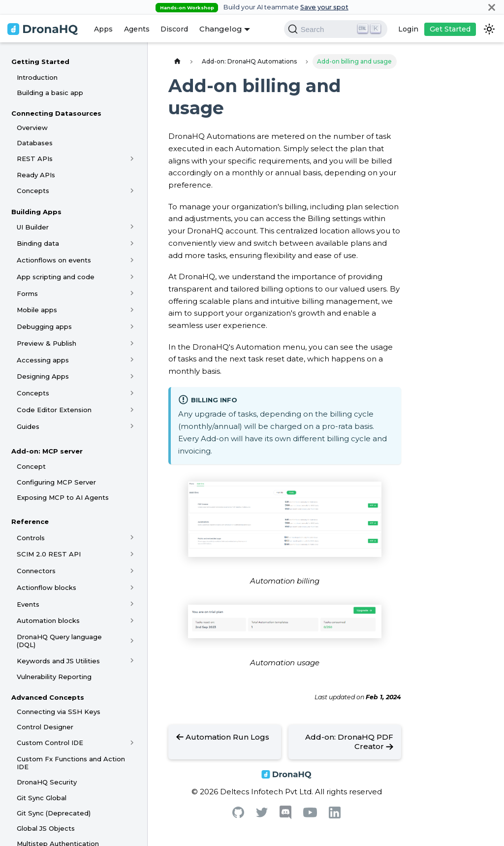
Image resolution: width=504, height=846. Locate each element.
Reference (30, 521)
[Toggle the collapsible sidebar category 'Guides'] (132, 426)
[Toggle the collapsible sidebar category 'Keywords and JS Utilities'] (132, 661)
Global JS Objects (46, 828)
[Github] (238, 815)
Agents (137, 29)
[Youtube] (310, 815)
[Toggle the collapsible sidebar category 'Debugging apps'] (132, 326)
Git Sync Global (42, 798)
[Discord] (285, 817)
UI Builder (33, 227)
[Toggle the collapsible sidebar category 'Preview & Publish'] (132, 343)
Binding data (38, 243)
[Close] (492, 7)
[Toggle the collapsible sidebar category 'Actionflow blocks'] (132, 587)
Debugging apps (44, 326)
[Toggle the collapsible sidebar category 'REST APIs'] (132, 159)
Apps (103, 29)
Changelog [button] (221, 29)
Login (408, 29)
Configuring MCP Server (56, 482)
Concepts (33, 191)
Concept (31, 466)
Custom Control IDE (50, 743)
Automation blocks (48, 620)
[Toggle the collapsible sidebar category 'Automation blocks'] (132, 620)
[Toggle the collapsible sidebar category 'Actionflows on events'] (132, 260)
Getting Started (40, 62)
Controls (31, 538)
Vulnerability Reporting (54, 677)
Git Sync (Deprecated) (54, 813)
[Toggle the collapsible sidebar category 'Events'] (132, 604)
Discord (174, 29)
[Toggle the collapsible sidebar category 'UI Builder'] (132, 227)
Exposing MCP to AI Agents (63, 497)
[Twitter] (262, 815)
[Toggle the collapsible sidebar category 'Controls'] (132, 538)
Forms (27, 293)
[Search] (336, 29)
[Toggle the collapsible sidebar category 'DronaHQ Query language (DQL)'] (132, 641)
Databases (35, 143)
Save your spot (324, 7)
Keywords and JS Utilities (58, 661)
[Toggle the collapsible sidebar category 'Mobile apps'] (132, 310)
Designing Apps (43, 376)
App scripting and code (56, 277)
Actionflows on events (54, 260)
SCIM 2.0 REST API (49, 554)
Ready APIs (36, 175)
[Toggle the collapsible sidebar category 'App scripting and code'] (132, 277)
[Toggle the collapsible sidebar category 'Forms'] (132, 293)
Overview (32, 128)
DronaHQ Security (47, 782)
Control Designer (45, 727)
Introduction (37, 77)
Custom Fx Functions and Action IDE (71, 763)
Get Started (450, 29)
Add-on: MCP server (47, 451)
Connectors (36, 571)
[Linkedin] (335, 816)
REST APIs (35, 159)
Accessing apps (43, 360)
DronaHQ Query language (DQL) (59, 641)
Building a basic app (50, 93)
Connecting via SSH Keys (59, 712)
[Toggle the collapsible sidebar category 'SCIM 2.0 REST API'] (132, 554)
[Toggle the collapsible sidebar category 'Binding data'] (132, 243)
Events (28, 604)
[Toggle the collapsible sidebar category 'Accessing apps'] (132, 360)
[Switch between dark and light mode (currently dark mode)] (489, 29)
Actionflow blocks (47, 587)
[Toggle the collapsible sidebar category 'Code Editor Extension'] (132, 410)
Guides (28, 426)
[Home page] (177, 61)
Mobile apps (37, 310)
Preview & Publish (47, 343)
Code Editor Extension (54, 410)
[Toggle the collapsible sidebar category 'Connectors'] (132, 571)
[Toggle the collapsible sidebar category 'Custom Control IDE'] (132, 743)
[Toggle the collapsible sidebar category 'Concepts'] (132, 191)
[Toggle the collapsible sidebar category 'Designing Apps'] (132, 376)
